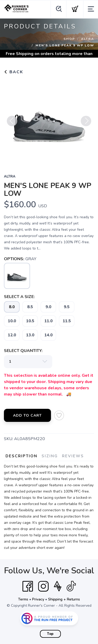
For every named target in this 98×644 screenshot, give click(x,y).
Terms (23, 599)
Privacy (38, 599)
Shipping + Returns (64, 599)
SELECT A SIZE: (19, 297)
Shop (69, 39)
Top (50, 634)
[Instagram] (43, 586)
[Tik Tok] (71, 586)
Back (14, 72)
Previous (12, 124)
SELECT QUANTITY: (23, 351)
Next (86, 124)
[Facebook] (28, 586)
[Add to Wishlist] (59, 415)
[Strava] (58, 586)
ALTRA (88, 39)
